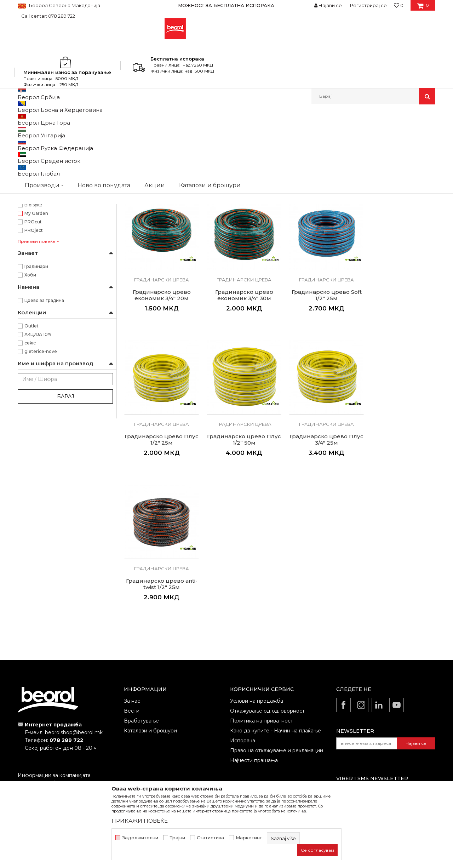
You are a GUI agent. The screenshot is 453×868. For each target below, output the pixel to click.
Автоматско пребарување (217, 131)
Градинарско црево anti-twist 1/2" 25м (240, 546)
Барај (65, 512)
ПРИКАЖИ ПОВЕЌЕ (140, 821)
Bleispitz (33, 320)
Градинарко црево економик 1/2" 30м (240, 263)
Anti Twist (35, 277)
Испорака (243, 702)
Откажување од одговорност (267, 673)
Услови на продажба (257, 663)
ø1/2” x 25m (37, 184)
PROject (34, 345)
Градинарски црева (160, 247)
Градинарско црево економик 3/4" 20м (399, 263)
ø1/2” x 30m (37, 192)
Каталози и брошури (150, 692)
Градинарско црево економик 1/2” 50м (320, 263)
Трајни (177, 838)
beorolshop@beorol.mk (74, 695)
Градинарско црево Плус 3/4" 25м (160, 546)
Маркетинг (249, 838)
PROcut (33, 337)
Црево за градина (44, 415)
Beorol (24, 119)
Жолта (32, 226)
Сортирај (267, 131)
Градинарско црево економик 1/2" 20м (160, 263)
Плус (30, 286)
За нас (132, 663)
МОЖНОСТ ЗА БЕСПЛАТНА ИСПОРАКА (226, 5)
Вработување (141, 683)
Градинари (36, 381)
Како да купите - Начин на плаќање (276, 692)
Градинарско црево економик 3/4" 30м (160, 405)
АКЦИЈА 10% (38, 449)
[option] (226, 5)
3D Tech (34, 311)
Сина (30, 243)
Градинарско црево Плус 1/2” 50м (399, 405)
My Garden (36, 328)
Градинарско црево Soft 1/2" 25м (240, 405)
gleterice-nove (41, 466)
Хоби (30, 390)
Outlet (31, 441)
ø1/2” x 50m (37, 201)
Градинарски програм (46, 148)
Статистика (210, 838)
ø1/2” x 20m (37, 175)
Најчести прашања (254, 722)
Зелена (33, 235)
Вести (132, 673)
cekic (30, 458)
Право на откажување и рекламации (277, 712)
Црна (30, 252)
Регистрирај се (368, 5)
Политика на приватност (262, 683)
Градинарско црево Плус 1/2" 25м (320, 405)
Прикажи (352, 131)
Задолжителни (140, 838)
